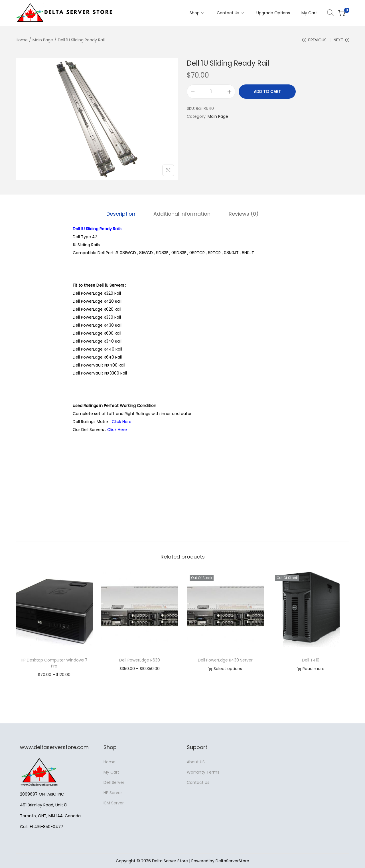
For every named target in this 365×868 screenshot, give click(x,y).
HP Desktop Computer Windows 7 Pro (54, 663)
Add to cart (267, 92)
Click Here (122, 422)
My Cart (111, 772)
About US (196, 762)
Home (22, 40)
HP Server (113, 793)
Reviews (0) (244, 214)
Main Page (43, 40)
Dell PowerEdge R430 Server (225, 660)
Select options (225, 669)
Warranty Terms (203, 772)
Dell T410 (311, 660)
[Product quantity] (211, 92)
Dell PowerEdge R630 (140, 660)
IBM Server (114, 803)
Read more (311, 669)
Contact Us (198, 782)
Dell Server (114, 782)
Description (121, 214)
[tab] (121, 214)
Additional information (182, 214)
